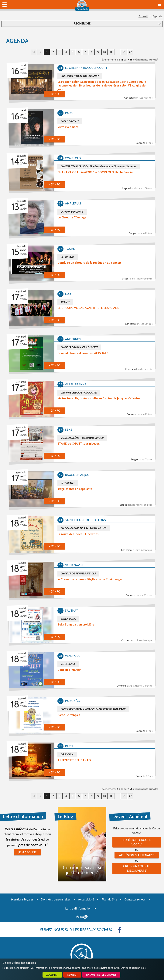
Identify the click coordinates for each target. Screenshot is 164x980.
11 (111, 52)
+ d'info (55, 94)
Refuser (72, 975)
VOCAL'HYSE (68, 664)
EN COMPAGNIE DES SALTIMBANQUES (84, 528)
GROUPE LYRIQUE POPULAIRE (79, 393)
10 (104, 52)
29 (130, 52)
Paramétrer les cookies (101, 975)
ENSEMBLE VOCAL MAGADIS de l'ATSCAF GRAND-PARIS (93, 709)
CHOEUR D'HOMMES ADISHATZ (79, 347)
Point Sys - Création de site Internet (82, 917)
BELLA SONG (68, 619)
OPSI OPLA (67, 754)
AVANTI (65, 302)
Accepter (52, 975)
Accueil (143, 16)
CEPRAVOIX (68, 257)
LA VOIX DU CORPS (72, 212)
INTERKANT (68, 483)
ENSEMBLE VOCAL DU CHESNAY (80, 76)
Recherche (82, 23)
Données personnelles (133, 968)
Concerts (138, 98)
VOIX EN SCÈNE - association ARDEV (82, 438)
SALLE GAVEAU (70, 121)
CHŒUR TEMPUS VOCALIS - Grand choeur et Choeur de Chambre (99, 166)
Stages (137, 188)
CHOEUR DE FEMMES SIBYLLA (78, 573)
